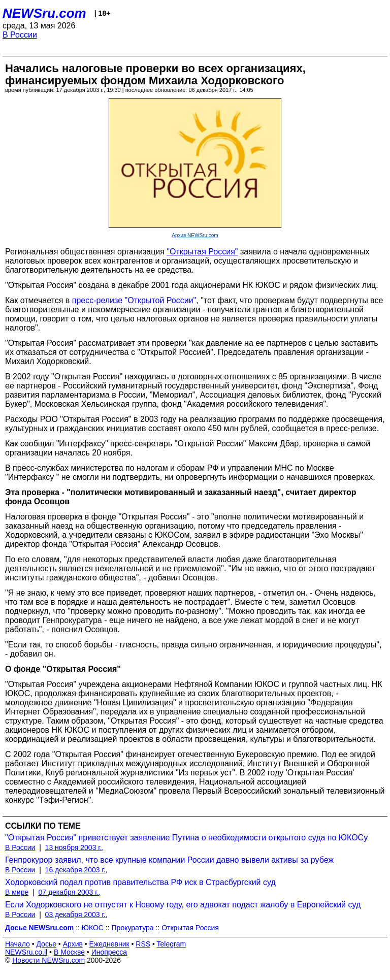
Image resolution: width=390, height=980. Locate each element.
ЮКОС (93, 928)
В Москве (69, 952)
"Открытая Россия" (202, 252)
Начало (18, 944)
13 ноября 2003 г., (75, 847)
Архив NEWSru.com (195, 235)
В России (20, 35)
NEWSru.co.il (26, 952)
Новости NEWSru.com (48, 960)
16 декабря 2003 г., (76, 870)
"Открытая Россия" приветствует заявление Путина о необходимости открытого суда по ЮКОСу (186, 838)
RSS (143, 944)
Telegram (172, 944)
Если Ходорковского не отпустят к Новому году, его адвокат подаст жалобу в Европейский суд (183, 905)
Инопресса (109, 952)
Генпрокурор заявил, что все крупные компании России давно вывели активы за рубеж (169, 860)
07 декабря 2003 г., (69, 892)
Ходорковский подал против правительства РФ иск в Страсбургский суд (140, 882)
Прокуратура (133, 928)
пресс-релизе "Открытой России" (134, 300)
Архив (73, 944)
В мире (17, 892)
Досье (46, 944)
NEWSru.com (44, 13)
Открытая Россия (190, 928)
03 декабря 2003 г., (76, 914)
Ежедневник (109, 944)
